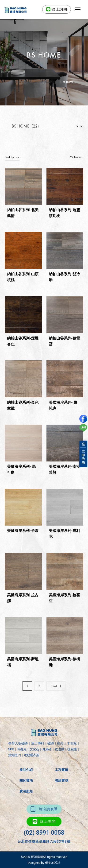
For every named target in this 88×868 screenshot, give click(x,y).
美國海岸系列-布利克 (65, 534)
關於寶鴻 (26, 780)
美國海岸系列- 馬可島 (21, 469)
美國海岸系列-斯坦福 (23, 662)
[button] (78, 9)
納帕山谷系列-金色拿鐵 (23, 405)
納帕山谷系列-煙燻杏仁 (23, 341)
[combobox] (44, 127)
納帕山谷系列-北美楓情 (23, 213)
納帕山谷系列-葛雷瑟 (65, 341)
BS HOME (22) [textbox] (42, 126)
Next (56, 686)
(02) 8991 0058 (44, 833)
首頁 (17, 82)
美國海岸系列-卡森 (23, 531)
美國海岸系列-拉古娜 (23, 598)
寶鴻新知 (26, 791)
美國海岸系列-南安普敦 (65, 469)
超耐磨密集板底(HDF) (47, 82)
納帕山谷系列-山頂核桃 (23, 277)
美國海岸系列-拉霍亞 (65, 598)
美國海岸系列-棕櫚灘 (65, 662)
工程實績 (61, 770)
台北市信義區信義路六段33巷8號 (44, 841)
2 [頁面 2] (39, 686)
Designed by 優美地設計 (44, 863)
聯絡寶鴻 (61, 780)
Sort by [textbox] (9, 157)
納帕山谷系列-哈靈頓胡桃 (65, 213)
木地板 (27, 82)
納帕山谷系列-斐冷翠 (65, 277)
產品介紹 (26, 770)
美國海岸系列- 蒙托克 (63, 405)
